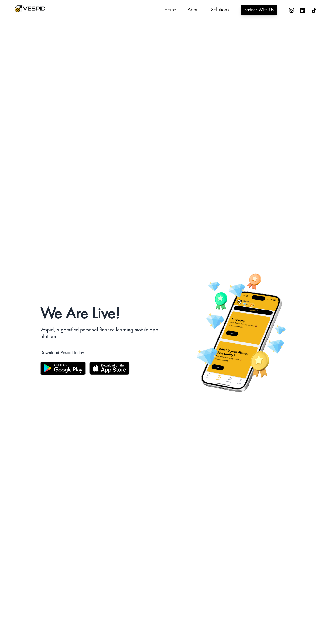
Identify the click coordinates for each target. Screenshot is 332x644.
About (194, 10)
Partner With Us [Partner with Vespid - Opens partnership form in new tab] (259, 10)
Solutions (220, 10)
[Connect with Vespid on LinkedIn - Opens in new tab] (300, 10)
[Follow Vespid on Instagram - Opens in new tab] (289, 10)
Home (170, 10)
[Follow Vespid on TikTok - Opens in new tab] (311, 10)
